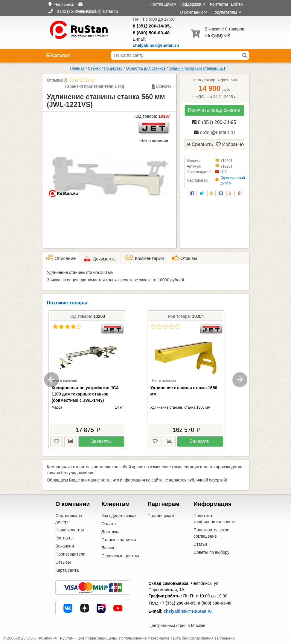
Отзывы (63, 562)
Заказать (101, 441)
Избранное (230, 144)
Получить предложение (214, 110)
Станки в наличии (119, 540)
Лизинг (108, 548)
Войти (237, 4)
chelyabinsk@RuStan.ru (188, 611)
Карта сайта (67, 570)
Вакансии (65, 546)
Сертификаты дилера (69, 519)
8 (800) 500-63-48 (151, 33)
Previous (51, 380)
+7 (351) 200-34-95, (178, 603)
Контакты (219, 4)
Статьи (200, 544)
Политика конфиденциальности (215, 519)
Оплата (109, 524)
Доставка (110, 532)
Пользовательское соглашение (211, 533)
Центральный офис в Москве (177, 625)
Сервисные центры (120, 556)
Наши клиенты (70, 530)
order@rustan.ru (214, 132)
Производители (70, 554)
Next (240, 380)
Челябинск (64, 4)
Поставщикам (163, 4)
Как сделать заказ (119, 516)
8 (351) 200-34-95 (151, 26)
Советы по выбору (211, 552)
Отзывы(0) (57, 80)
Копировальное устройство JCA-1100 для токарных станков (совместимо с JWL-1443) (86, 394)
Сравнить (199, 144)
